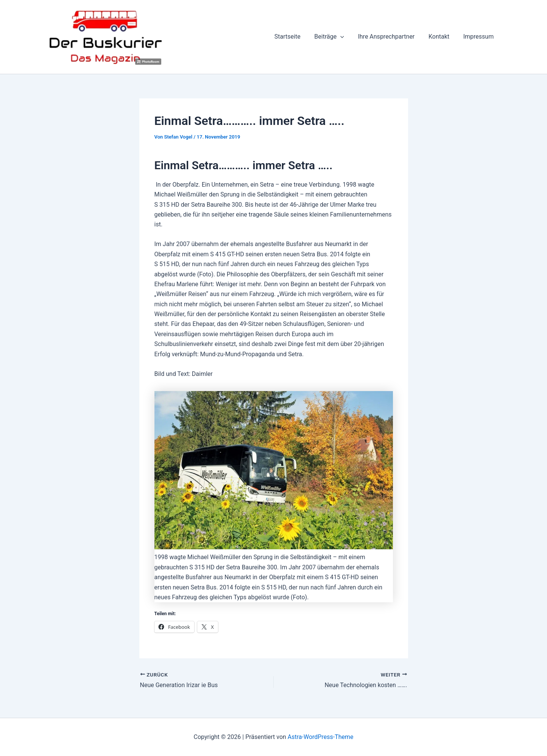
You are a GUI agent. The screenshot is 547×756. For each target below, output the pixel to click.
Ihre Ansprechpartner (391, 37)
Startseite (295, 37)
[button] (347, 37)
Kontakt (442, 37)
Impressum (479, 37)
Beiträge (335, 37)
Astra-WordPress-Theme (321, 737)
